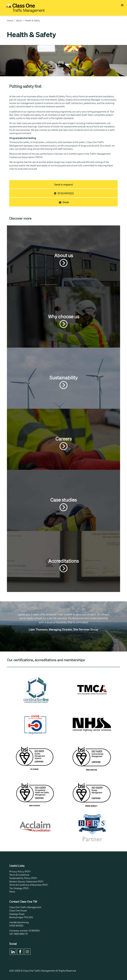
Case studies (63, 504)
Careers (64, 443)
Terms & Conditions (19, 875)
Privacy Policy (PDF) (20, 872)
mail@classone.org (19, 922)
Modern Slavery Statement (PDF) (26, 882)
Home (10, 21)
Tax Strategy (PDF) (19, 888)
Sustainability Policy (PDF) (23, 878)
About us (64, 260)
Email (63, 202)
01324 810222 (63, 193)
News (12, 892)
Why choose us (64, 321)
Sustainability (64, 382)
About (19, 21)
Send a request (64, 185)
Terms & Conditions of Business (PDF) (29, 885)
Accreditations (63, 565)
